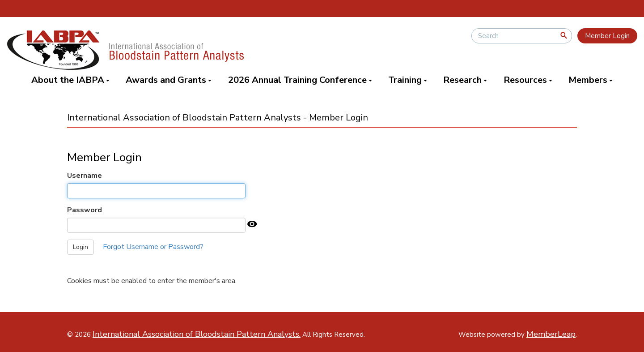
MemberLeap (551, 334)
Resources (528, 80)
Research (465, 80)
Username (85, 176)
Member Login (607, 36)
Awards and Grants (169, 80)
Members (591, 80)
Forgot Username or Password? (153, 247)
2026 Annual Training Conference (300, 80)
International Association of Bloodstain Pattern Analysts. (197, 334)
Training (408, 80)
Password (85, 210)
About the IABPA (70, 80)
